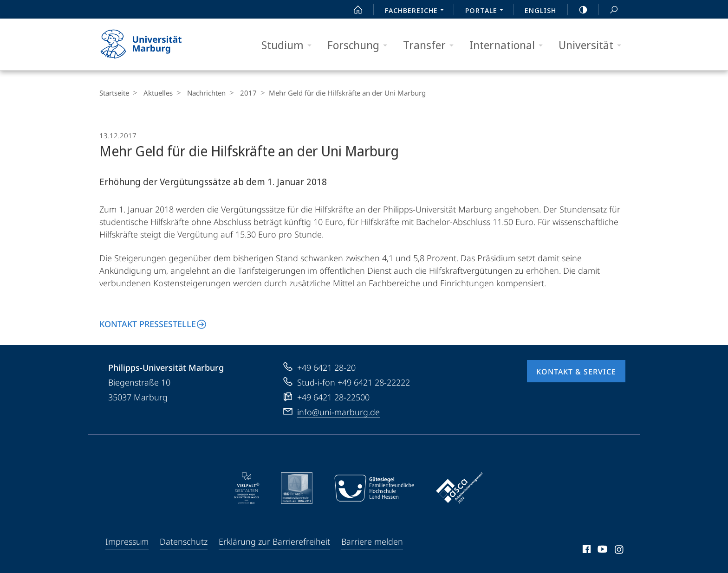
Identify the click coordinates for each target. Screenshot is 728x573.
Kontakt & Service (576, 372)
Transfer (431, 45)
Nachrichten (202, 93)
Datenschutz (184, 541)
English (540, 10)
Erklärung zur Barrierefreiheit (274, 541)
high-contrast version (578, 10)
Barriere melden (372, 541)
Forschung (360, 45)
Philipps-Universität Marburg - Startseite (149, 45)
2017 (241, 93)
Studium (289, 45)
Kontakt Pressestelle (148, 324)
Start (353, 10)
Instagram (620, 551)
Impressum (127, 541)
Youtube (601, 551)
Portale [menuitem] (487, 11)
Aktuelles (156, 93)
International (509, 45)
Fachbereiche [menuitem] (417, 11)
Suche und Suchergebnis (609, 10)
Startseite (114, 93)
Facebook (586, 551)
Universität (593, 45)
